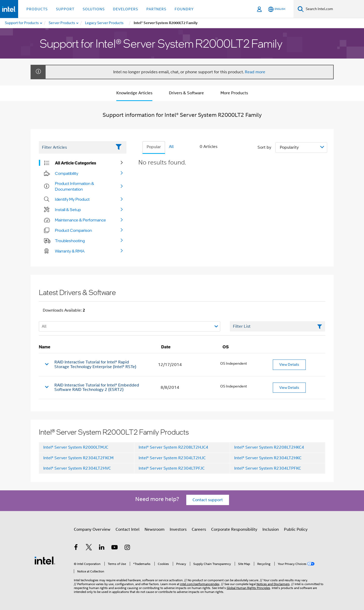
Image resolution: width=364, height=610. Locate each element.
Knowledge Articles (134, 93)
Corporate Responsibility (234, 529)
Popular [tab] (154, 147)
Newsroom (155, 529)
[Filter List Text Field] (76, 147)
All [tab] (171, 147)
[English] (277, 9)
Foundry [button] (184, 9)
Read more (255, 72)
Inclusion (271, 529)
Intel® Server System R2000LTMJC (76, 447)
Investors (178, 529)
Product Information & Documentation (74, 186)
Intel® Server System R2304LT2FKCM (78, 458)
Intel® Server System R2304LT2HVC (77, 468)
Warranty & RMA (70, 251)
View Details (289, 364)
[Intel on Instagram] (127, 548)
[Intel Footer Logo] (45, 560)
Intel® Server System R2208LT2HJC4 (173, 447)
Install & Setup (68, 210)
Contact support (208, 500)
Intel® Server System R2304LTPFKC (268, 468)
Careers (199, 529)
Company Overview (92, 529)
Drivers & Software (186, 93)
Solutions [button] (94, 9)
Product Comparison (73, 230)
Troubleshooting (70, 241)
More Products (234, 93)
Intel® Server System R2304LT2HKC (268, 458)
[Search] (301, 9)
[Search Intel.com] (334, 9)
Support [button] (65, 9)
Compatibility (67, 173)
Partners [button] (156, 9)
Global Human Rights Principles (248, 588)
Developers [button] (126, 9)
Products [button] (37, 9)
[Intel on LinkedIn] (102, 548)
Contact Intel (127, 529)
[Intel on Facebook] (76, 548)
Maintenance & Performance (80, 220)
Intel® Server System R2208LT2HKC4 (269, 447)
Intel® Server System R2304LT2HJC (172, 458)
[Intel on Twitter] (89, 548)
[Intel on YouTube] (115, 548)
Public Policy (296, 529)
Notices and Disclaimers (273, 584)
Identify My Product (72, 199)
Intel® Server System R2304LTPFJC (172, 468)
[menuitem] (62, 23)
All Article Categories (76, 163)
